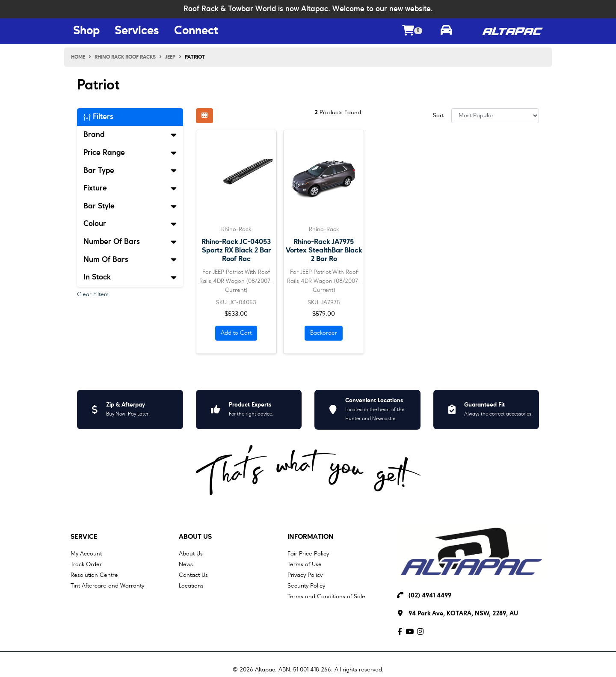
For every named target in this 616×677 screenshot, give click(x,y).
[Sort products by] (495, 116)
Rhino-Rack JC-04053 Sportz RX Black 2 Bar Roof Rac (236, 251)
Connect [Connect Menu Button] (196, 31)
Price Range (130, 153)
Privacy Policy (305, 575)
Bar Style (130, 206)
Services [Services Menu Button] (137, 31)
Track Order (86, 564)
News (186, 564)
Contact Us (193, 575)
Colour (130, 224)
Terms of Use (305, 564)
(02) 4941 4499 (430, 596)
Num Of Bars (130, 260)
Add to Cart (236, 333)
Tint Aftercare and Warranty (107, 586)
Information (311, 537)
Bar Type (130, 171)
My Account (86, 554)
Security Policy (306, 586)
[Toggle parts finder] (446, 31)
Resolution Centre (94, 575)
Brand (130, 135)
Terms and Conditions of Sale (326, 597)
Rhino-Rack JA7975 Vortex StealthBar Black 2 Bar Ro (324, 251)
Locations (191, 586)
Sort (438, 116)
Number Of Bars (130, 242)
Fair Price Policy (308, 554)
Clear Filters (93, 294)
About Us (195, 537)
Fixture (130, 188)
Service (84, 537)
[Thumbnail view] (204, 116)
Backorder (324, 333)
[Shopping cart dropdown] (412, 31)
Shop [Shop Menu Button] (86, 31)
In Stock (130, 277)
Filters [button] (98, 117)
